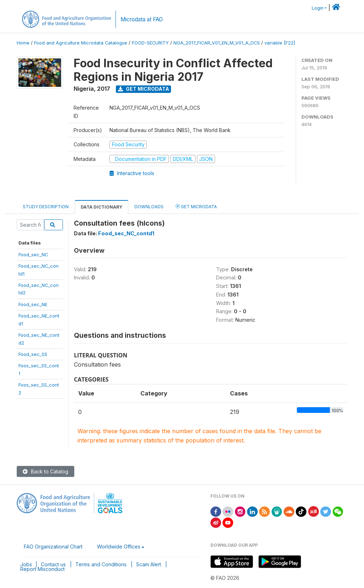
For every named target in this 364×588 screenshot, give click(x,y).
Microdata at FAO (142, 19)
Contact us (53, 564)
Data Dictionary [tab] (101, 207)
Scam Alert (149, 564)
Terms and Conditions (101, 564)
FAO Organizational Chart (53, 547)
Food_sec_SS (33, 354)
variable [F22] (280, 43)
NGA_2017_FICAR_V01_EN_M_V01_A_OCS (217, 43)
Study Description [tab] (46, 207)
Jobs (26, 564)
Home (23, 43)
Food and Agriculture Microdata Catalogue (81, 43)
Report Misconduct (42, 569)
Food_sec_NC (33, 254)
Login (318, 8)
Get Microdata (144, 89)
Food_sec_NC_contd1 (126, 233)
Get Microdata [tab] (196, 206)
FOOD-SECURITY (150, 43)
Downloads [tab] (149, 207)
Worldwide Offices (119, 547)
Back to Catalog (45, 471)
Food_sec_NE (33, 304)
